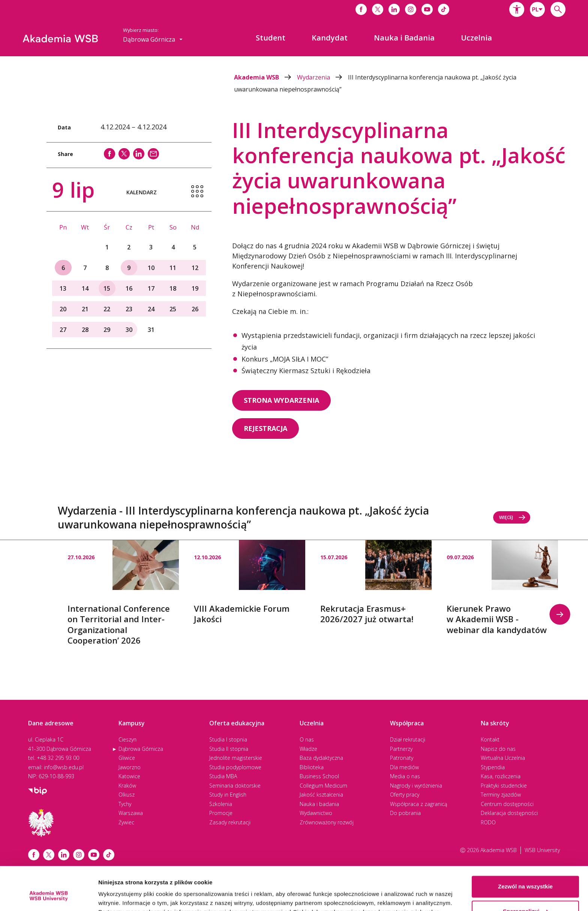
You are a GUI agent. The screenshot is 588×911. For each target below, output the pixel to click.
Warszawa (131, 813)
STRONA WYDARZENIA (281, 400)
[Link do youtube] (427, 9)
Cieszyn (127, 739)
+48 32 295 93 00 (58, 758)
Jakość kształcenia (321, 795)
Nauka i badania (319, 804)
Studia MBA (223, 776)
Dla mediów (404, 767)
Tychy (125, 804)
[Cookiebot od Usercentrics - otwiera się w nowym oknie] (49, 896)
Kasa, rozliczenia (501, 776)
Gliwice (127, 758)
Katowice (129, 776)
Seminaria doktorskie (235, 786)
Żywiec (126, 822)
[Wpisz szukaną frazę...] (558, 9)
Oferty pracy (405, 795)
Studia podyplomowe (235, 767)
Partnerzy (401, 749)
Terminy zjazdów (501, 795)
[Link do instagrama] (411, 9)
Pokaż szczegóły (121, 896)
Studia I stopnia (228, 739)
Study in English (228, 795)
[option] (123, 593)
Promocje (221, 813)
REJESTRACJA (265, 428)
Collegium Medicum (323, 786)
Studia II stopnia (229, 749)
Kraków (127, 786)
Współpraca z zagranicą (418, 804)
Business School (319, 776)
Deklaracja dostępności (509, 813)
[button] (517, 9)
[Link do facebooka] (361, 9)
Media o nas (405, 776)
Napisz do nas (498, 749)
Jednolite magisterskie (236, 758)
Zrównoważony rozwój (327, 822)
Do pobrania (405, 813)
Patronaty (402, 758)
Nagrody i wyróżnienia (416, 786)
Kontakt (490, 739)
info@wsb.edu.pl (64, 767)
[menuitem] (271, 38)
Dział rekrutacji (408, 739)
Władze (308, 749)
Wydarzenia (322, 77)
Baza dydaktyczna (321, 758)
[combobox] (537, 9)
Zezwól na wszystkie (525, 850)
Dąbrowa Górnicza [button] (153, 39)
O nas (307, 739)
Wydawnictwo (316, 813)
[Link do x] (378, 9)
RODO (488, 822)
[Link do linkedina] (394, 9)
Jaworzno (130, 767)
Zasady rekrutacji (230, 822)
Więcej (512, 517)
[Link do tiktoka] (444, 9)
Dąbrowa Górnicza (141, 749)
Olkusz (127, 795)
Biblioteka (312, 767)
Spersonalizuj (526, 874)
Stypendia (493, 767)
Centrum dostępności (507, 804)
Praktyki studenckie (504, 786)
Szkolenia (221, 804)
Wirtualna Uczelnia (503, 758)
